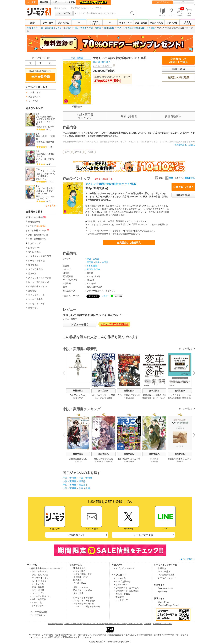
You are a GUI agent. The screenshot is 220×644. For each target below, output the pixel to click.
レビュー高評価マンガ (38, 282)
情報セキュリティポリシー (93, 624)
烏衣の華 (154, 459)
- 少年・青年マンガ (39, 572)
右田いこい (41, 179)
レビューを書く (80, 324)
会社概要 (51, 624)
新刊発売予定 (34, 222)
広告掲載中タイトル (37, 286)
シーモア (31, 2)
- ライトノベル (37, 584)
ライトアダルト (188, 23)
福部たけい (41, 196)
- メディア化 (36, 603)
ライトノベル (125, 23)
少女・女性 (63, 23)
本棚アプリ (33, 308)
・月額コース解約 (79, 587)
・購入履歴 (76, 580)
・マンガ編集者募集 (165, 575)
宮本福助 (40, 142)
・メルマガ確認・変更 (81, 574)
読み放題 (44, 2)
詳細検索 (32, 291)
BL (79, 23)
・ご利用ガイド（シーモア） (127, 588)
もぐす (51, 127)
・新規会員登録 (78, 568)
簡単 (169, 178)
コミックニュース (36, 295)
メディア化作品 (35, 269)
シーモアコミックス (95, 23)
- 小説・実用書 (37, 590)
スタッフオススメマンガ (40, 278)
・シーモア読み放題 (38, 612)
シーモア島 (70, 2)
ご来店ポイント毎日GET (40, 256)
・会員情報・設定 (79, 577)
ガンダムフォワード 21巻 (104, 395)
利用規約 (60, 624)
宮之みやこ (41, 127)
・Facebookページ (165, 588)
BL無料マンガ (34, 243)
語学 (67, 152)
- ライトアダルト (38, 606)
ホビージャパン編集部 (103, 398)
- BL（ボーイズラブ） (41, 578)
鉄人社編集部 (129, 461)
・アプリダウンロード (124, 568)
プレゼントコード (36, 304)
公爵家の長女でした (78, 459)
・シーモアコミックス (166, 578)
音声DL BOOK (93, 269)
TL (110, 23)
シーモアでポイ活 (36, 261)
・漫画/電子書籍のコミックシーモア (45, 568)
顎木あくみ (99, 461)
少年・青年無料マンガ (38, 239)
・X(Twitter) (161, 591)
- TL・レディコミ (38, 581)
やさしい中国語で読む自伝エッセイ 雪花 (136, 28)
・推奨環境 (119, 597)
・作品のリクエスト (123, 594)
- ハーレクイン (37, 593)
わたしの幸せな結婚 (103, 459)
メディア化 (172, 23)
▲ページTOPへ (188, 559)
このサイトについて (135, 624)
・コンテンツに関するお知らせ (86, 606)
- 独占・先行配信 (38, 599)
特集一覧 (32, 274)
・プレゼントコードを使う (84, 601)
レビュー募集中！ (102, 66)
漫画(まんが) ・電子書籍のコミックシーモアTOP (49, 28)
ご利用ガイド (34, 92)
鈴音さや (78, 461)
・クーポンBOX (78, 583)
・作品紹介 (161, 568)
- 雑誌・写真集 (37, 587)
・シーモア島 (120, 578)
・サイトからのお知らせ (82, 604)
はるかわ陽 (41, 159)
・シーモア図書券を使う (82, 598)
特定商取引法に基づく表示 (115, 624)
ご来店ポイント (77, 535)
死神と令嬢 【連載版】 (46, 138)
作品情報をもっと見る (185, 145)
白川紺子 (154, 461)
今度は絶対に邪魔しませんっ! (46, 155)
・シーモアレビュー (38, 615)
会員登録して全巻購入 (129, 243)
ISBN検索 (148, 624)
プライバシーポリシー (73, 624)
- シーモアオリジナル (40, 596)
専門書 (78, 152)
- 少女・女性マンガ (39, 575)
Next (193, 373)
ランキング (36, 226)
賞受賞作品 (33, 265)
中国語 (90, 152)
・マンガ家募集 (163, 572)
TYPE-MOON (78, 398)
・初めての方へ (121, 585)
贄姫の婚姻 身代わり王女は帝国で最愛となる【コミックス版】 (46, 120)
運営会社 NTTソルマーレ (162, 624)
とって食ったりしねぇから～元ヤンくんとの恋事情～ (46, 174)
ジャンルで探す (64, 13)
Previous (65, 373)
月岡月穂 (109, 461)
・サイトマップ (121, 600)
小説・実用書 (141, 23)
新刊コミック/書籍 (36, 217)
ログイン (184, 2)
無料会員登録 (162, 2)
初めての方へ (34, 97)
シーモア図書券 (35, 299)
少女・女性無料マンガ (38, 235)
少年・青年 (48, 23)
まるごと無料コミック (38, 230)
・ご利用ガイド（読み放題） (127, 591)
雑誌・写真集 (157, 23)
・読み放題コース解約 (81, 590)
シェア (105, 296)
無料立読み (78, 391)
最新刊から (190, 178)
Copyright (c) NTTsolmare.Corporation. (110, 642)
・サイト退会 (77, 593)
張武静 (96, 62)
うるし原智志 (129, 398)
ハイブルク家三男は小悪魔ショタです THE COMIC (46, 191)
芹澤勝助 (180, 461)
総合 (32, 23)
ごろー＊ (44, 199)
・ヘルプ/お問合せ (122, 582)
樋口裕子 (106, 62)
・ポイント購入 (78, 571)
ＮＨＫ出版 (109, 28)
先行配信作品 (34, 252)
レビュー (57, 2)
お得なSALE (34, 248)
